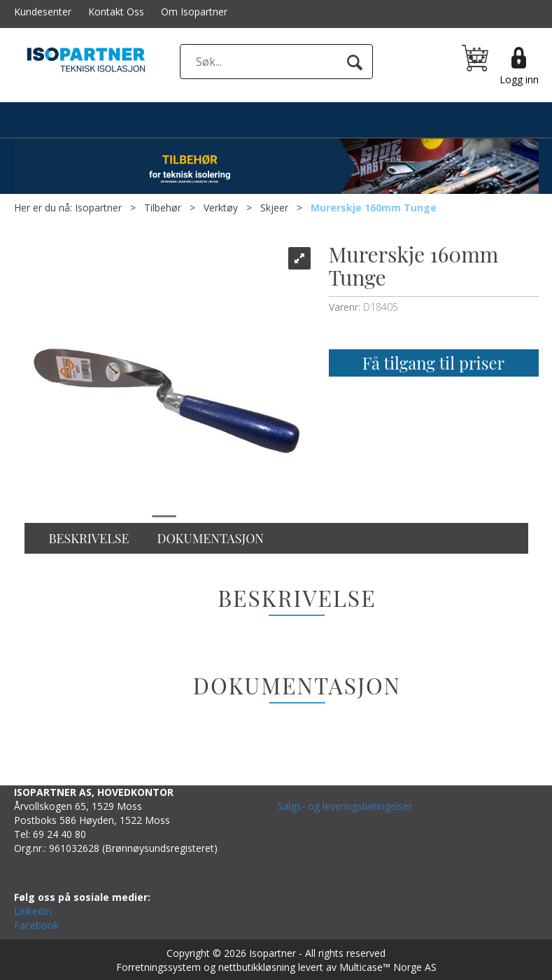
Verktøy (221, 208)
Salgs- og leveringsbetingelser (345, 806)
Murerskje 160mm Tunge (374, 208)
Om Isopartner (194, 12)
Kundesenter (43, 12)
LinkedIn (33, 911)
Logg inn (519, 79)
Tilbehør (163, 208)
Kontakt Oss (116, 12)
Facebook (36, 925)
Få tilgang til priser (433, 363)
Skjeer (274, 208)
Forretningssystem (158, 967)
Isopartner (98, 208)
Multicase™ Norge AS (388, 967)
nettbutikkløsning (257, 967)
